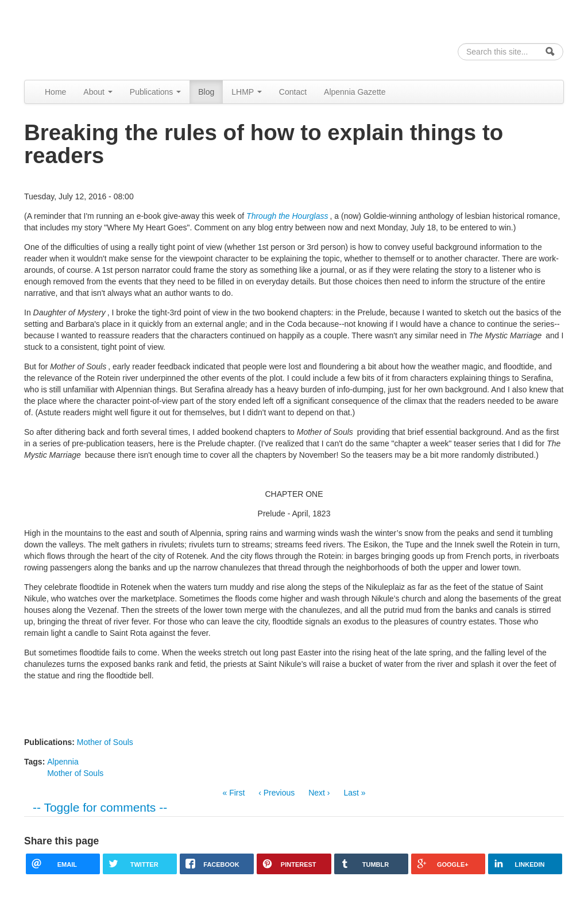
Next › (319, 793)
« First (233, 793)
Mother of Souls (105, 742)
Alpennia (83, 38)
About (98, 92)
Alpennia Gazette (355, 92)
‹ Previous (276, 793)
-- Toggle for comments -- (100, 807)
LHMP (247, 92)
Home (55, 92)
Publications (155, 92)
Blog (206, 92)
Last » (354, 793)
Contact (293, 92)
